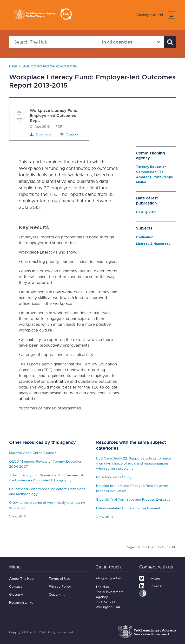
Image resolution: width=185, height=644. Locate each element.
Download (41, 134)
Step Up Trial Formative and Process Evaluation (134, 499)
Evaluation (145, 237)
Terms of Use (59, 578)
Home (13, 66)
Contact (16, 586)
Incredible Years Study (114, 477)
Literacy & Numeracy (153, 244)
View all (18, 516)
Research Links (21, 602)
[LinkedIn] (151, 585)
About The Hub (21, 578)
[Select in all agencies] (130, 42)
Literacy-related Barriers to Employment (128, 508)
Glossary (16, 594)
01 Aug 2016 (146, 212)
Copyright (57, 594)
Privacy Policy (60, 586)
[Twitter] (150, 578)
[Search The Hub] (53, 42)
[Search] (170, 42)
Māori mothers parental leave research (49, 66)
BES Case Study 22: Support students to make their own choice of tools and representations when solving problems (133, 463)
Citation (72, 134)
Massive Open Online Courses (33, 453)
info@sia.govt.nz (109, 578)
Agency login (150, 15)
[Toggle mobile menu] (171, 15)
